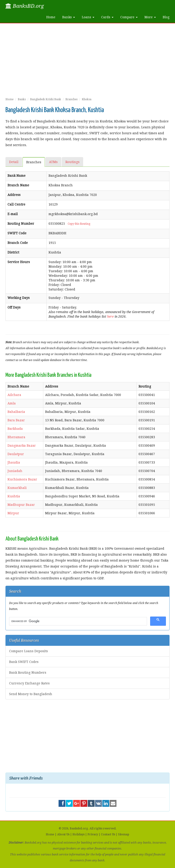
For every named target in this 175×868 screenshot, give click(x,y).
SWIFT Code (17, 233)
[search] (78, 621)
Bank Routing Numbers (28, 673)
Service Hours (19, 262)
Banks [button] (69, 17)
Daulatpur (16, 454)
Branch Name (18, 185)
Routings (72, 162)
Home (51, 17)
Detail (14, 162)
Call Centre (16, 204)
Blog (166, 17)
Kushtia (14, 496)
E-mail (13, 214)
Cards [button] (107, 17)
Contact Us (108, 834)
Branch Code (18, 243)
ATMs (53, 162)
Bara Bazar (16, 420)
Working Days (19, 298)
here (110, 317)
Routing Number (21, 224)
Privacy (93, 834)
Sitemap (124, 834)
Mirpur (13, 513)
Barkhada (15, 429)
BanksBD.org (25, 6)
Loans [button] (88, 17)
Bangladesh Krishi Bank (46, 99)
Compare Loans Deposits (28, 651)
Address (14, 195)
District (13, 252)
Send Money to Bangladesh (31, 694)
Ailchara (14, 395)
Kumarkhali (17, 488)
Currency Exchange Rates (29, 683)
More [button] (150, 17)
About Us (63, 834)
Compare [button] (129, 17)
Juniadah (15, 471)
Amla (12, 403)
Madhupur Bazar (21, 505)
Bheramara (16, 437)
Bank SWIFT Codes (24, 662)
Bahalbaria (16, 412)
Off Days (14, 307)
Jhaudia (14, 462)
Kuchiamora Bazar (22, 479)
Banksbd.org (79, 828)
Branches (71, 99)
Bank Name (17, 176)
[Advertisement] (87, 62)
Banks (22, 99)
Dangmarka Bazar (22, 446)
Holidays (78, 834)
